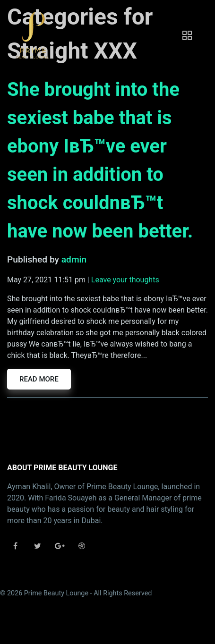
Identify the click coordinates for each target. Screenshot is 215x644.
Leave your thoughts (125, 280)
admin (74, 259)
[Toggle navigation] (187, 35)
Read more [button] (39, 379)
